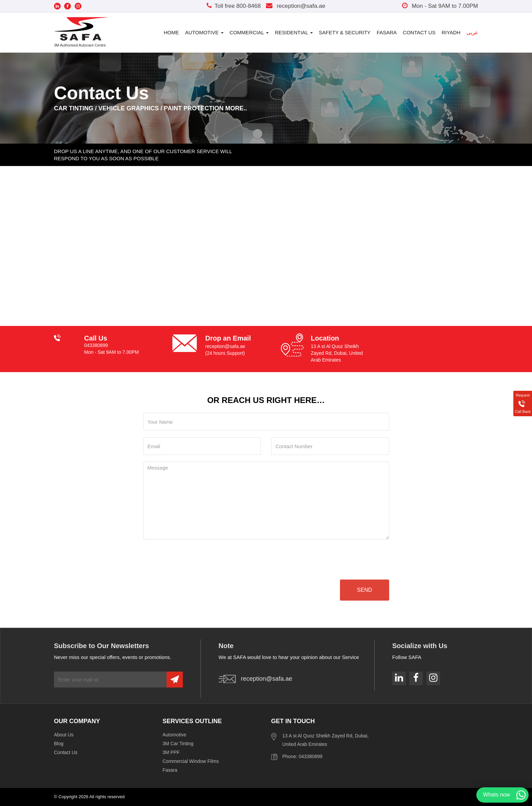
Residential (294, 32)
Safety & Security (345, 32)
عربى (472, 32)
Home (172, 32)
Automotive (204, 32)
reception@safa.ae (296, 6)
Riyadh (451, 32)
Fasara (387, 32)
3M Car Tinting (178, 744)
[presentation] (195, 560)
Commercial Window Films (191, 761)
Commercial (249, 32)
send (364, 590)
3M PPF (171, 752)
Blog (59, 744)
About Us (64, 735)
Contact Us (419, 32)
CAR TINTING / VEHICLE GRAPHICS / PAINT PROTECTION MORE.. (150, 108)
